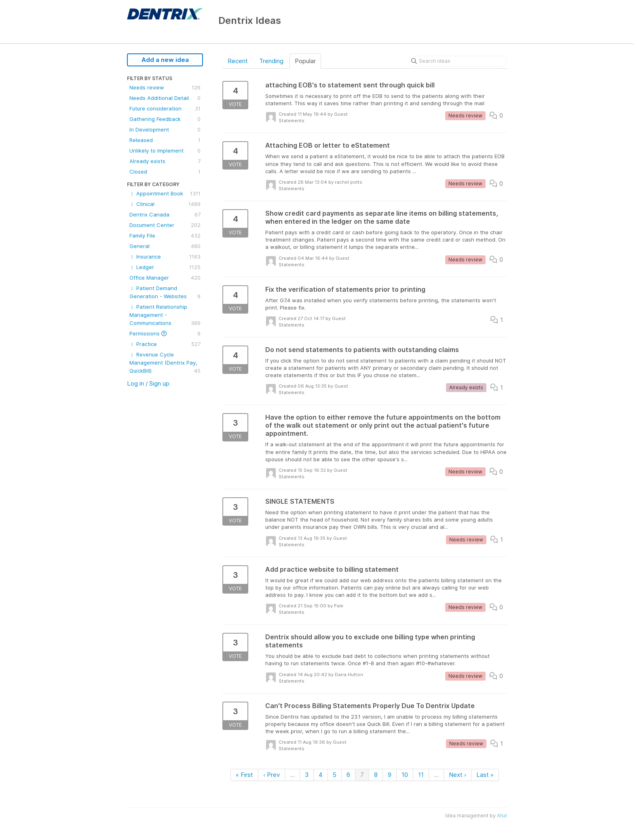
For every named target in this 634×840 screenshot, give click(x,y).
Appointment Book (165, 193)
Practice (165, 344)
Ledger (165, 267)
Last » (485, 775)
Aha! (502, 816)
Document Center (165, 225)
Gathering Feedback (165, 119)
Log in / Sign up (148, 383)
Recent (238, 61)
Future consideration (165, 108)
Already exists (165, 161)
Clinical (165, 204)
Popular (305, 61)
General (165, 246)
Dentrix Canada (165, 214)
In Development (165, 129)
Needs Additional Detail (165, 98)
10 (405, 775)
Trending (271, 61)
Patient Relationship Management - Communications (165, 315)
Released (165, 140)
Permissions (165, 333)
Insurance (165, 257)
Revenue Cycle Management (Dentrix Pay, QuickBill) (165, 363)
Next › (458, 775)
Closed (165, 172)
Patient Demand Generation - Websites (165, 293)
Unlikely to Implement (165, 151)
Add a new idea (165, 60)
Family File (165, 235)
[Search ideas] (458, 61)
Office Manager (165, 278)
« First (244, 775)
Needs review (165, 87)
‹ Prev (272, 775)
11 (421, 775)
